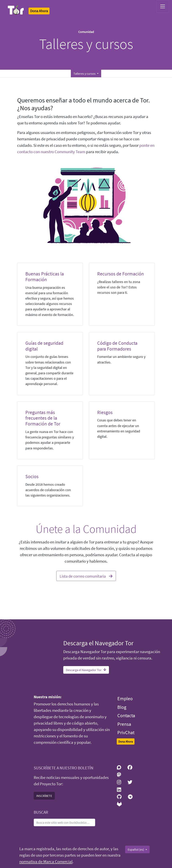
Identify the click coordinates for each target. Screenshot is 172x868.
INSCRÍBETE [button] (44, 796)
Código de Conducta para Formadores (117, 346)
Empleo (125, 699)
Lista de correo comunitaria (86, 576)
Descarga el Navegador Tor (86, 670)
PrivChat (126, 732)
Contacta (126, 716)
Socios (32, 476)
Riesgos (105, 412)
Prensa (124, 724)
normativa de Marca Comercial (46, 862)
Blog (122, 707)
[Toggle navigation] (163, 6)
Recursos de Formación (121, 274)
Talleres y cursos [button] (85, 73)
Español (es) (136, 849)
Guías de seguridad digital (44, 346)
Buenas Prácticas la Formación (45, 277)
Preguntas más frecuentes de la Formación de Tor (43, 418)
